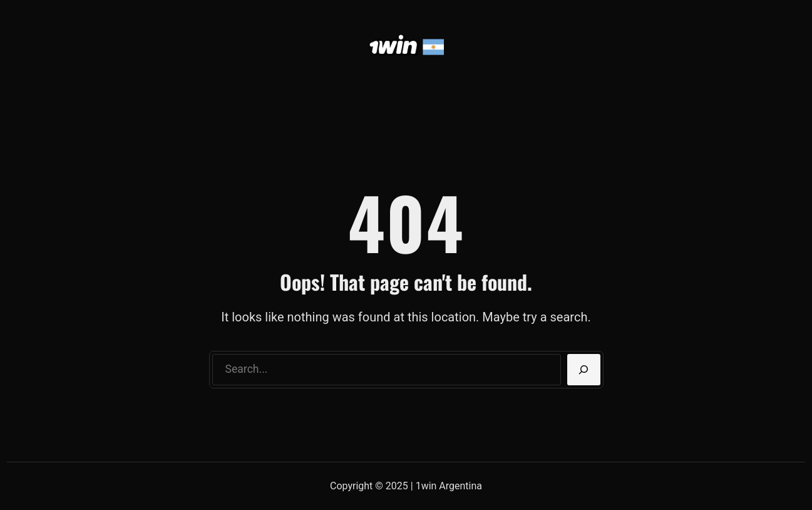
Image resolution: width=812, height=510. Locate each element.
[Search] (584, 370)
